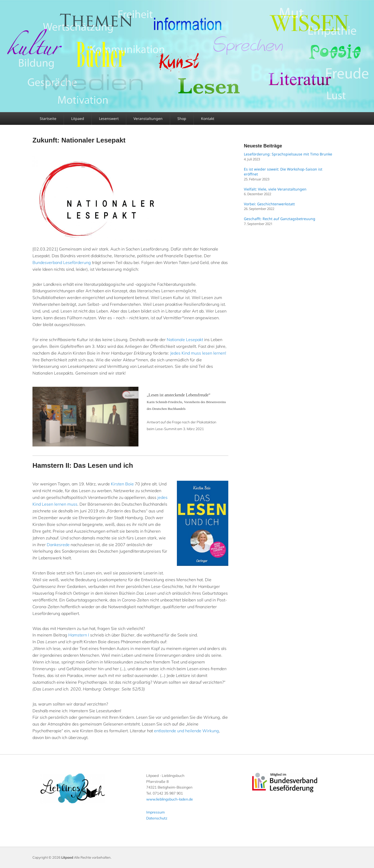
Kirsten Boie (122, 484)
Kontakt (208, 118)
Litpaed (78, 118)
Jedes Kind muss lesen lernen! (198, 353)
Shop (182, 118)
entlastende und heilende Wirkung (186, 731)
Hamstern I (79, 635)
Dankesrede (58, 545)
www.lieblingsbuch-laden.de (170, 799)
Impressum (155, 812)
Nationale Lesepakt (185, 340)
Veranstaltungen (148, 118)
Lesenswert (109, 118)
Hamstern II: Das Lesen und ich (83, 465)
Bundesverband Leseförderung (62, 262)
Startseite (48, 118)
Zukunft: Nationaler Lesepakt (79, 140)
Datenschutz (157, 818)
